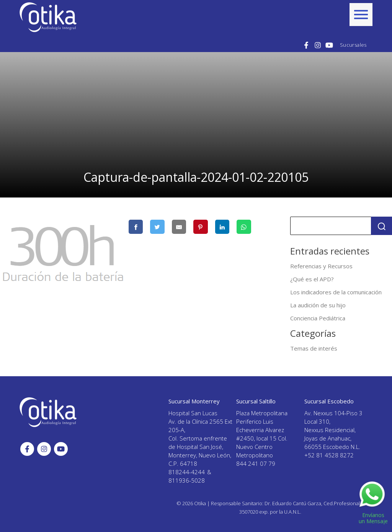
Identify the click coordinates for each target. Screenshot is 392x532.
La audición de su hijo (318, 305)
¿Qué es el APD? (312, 279)
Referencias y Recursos (321, 266)
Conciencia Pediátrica (318, 318)
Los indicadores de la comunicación (336, 292)
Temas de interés (314, 348)
